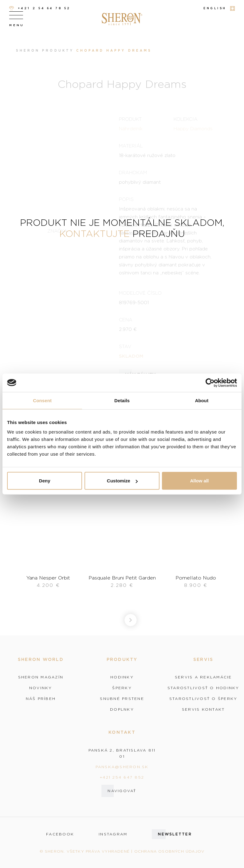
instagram (113, 834)
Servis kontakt (203, 709)
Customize (122, 481)
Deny (45, 481)
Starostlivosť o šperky (203, 699)
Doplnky (122, 709)
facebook (60, 834)
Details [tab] (122, 400)
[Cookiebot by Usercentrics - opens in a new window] (210, 383)
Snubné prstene (122, 699)
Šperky (122, 688)
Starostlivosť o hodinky (203, 688)
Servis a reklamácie (203, 677)
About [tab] (202, 400)
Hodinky (122, 677)
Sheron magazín (41, 677)
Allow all (199, 481)
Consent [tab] (42, 400)
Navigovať (122, 791)
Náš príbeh (41, 699)
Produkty (58, 51)
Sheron (28, 51)
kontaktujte (94, 233)
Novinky (41, 688)
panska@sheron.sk (122, 767)
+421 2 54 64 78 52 (40, 8)
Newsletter (175, 834)
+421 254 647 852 (122, 777)
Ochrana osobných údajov (169, 851)
